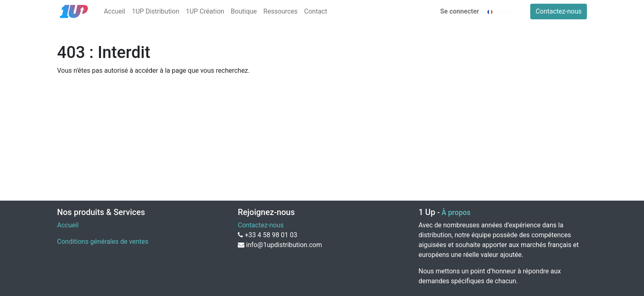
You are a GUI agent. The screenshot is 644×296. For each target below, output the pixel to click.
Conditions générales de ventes (103, 242)
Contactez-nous (559, 11)
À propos (456, 213)
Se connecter (460, 11)
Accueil (68, 225)
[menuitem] (115, 12)
